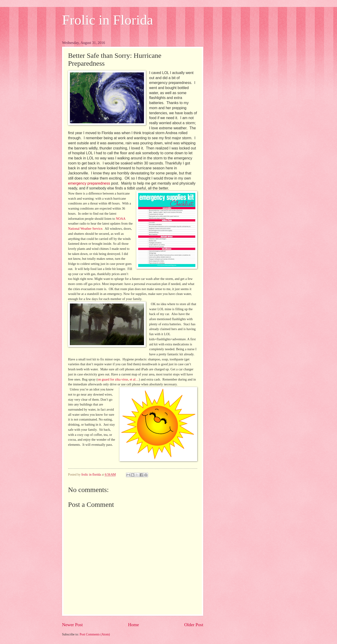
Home (133, 625)
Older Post (194, 625)
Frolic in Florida (108, 20)
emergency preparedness (89, 183)
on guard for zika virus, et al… (118, 379)
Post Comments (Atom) (95, 634)
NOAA (120, 219)
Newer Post (72, 625)
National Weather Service (85, 229)
